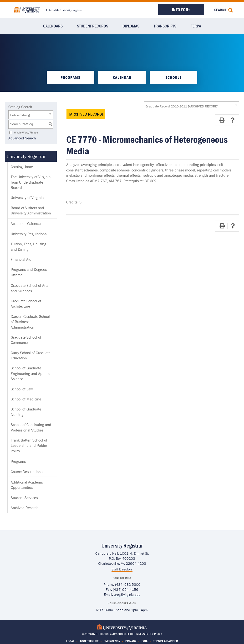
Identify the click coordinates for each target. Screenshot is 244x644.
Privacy (131, 641)
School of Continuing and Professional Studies (31, 427)
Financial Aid (21, 259)
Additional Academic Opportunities (27, 485)
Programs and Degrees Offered (29, 272)
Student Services (24, 498)
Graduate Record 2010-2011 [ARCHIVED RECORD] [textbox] (182, 106)
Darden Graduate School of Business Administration (30, 322)
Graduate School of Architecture (26, 303)
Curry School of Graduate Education (31, 355)
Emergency (112, 641)
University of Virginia (27, 197)
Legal (70, 641)
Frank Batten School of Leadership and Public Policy (29, 445)
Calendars (53, 26)
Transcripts (165, 26)
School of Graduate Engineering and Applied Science (31, 373)
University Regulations (29, 234)
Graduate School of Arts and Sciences (30, 288)
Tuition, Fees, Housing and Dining (28, 246)
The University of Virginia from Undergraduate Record (31, 182)
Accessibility (89, 641)
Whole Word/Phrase (26, 132)
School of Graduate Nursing (26, 412)
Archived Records (25, 508)
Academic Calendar (26, 224)
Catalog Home (22, 167)
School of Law (22, 389)
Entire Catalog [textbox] (20, 115)
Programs (70, 77)
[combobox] (191, 106)
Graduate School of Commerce (26, 340)
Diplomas (131, 26)
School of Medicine (26, 399)
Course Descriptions (27, 472)
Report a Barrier (165, 641)
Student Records (93, 26)
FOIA (145, 641)
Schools (174, 77)
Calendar (122, 77)
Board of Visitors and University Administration (31, 210)
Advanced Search (22, 138)
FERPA (196, 26)
